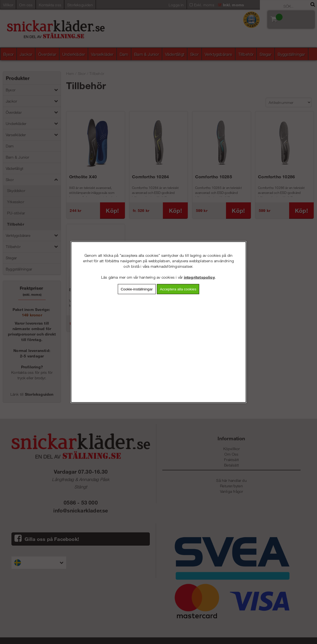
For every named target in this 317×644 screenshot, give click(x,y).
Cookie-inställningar (137, 289)
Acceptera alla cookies (178, 289)
